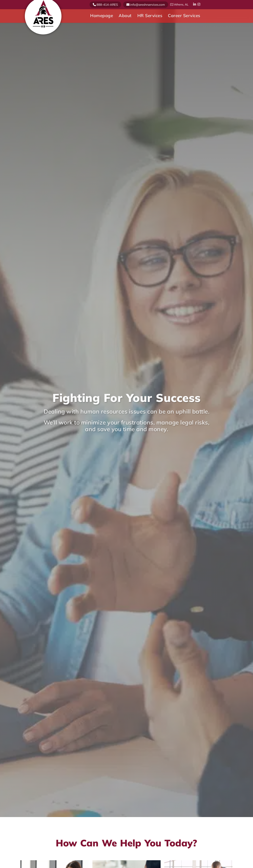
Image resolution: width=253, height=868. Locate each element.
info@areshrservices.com (147, 5)
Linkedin (195, 4)
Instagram (199, 4)
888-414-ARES (107, 5)
